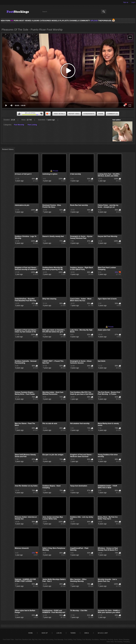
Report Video (74, 114)
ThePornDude (105, 21)
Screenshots (89, 114)
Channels (74, 21)
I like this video (19, 114)
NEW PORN (6, 21)
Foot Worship (19, 125)
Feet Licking (32, 125)
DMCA (87, 633)
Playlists (64, 21)
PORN (15, 21)
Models (55, 21)
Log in (133, 2)
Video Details (59, 114)
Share (101, 114)
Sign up (126, 2)
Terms (73, 633)
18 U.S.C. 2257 (103, 633)
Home (30, 633)
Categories (45, 21)
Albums (36, 21)
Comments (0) (112, 114)
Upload (94, 21)
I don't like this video (41, 114)
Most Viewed (25, 21)
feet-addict (117, 120)
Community (85, 21)
